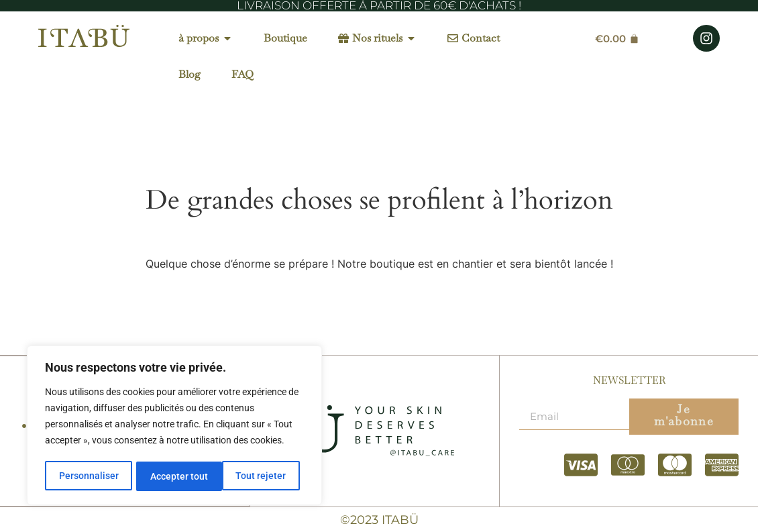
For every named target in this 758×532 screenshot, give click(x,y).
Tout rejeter (175, 476)
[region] (174, 427)
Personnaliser (88, 476)
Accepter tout (262, 476)
